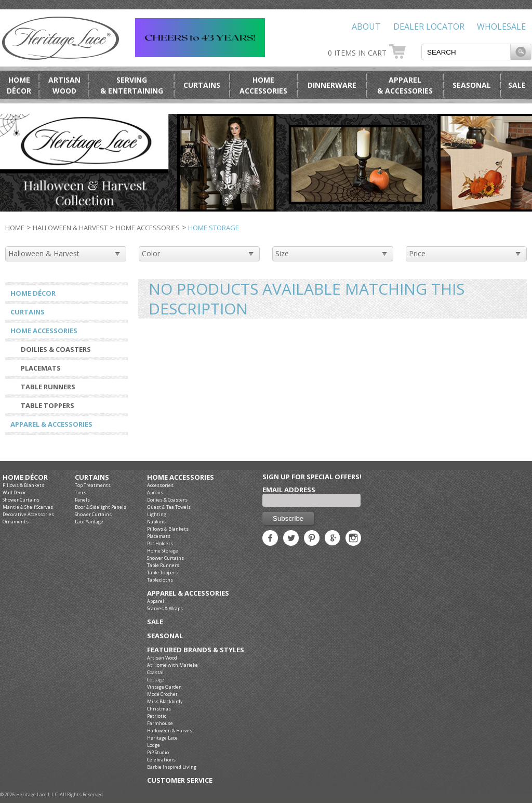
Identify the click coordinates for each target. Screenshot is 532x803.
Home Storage (163, 551)
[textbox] (466, 52)
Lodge (154, 745)
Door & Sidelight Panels (101, 507)
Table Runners (48, 387)
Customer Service (180, 780)
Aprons (155, 492)
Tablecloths (160, 580)
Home (15, 228)
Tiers (81, 492)
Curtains (202, 85)
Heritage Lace (162, 738)
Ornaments (16, 522)
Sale (517, 85)
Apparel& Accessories (405, 85)
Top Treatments (93, 485)
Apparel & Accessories (51, 424)
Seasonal (472, 85)
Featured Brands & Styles (196, 650)
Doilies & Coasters (56, 349)
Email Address (289, 490)
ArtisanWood (64, 85)
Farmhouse (160, 723)
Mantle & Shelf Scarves (28, 507)
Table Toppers (48, 405)
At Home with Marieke (172, 665)
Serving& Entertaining (132, 85)
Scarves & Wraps (165, 608)
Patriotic (157, 716)
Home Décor (33, 293)
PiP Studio (158, 752)
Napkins (156, 522)
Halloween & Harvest (70, 228)
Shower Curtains (21, 500)
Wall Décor (14, 492)
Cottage (156, 680)
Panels (82, 500)
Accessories (160, 485)
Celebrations (161, 760)
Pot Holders (160, 543)
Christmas (159, 709)
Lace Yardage (89, 522)
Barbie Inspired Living (172, 767)
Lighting (157, 514)
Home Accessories (148, 228)
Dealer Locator (429, 27)
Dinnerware (332, 85)
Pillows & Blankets (23, 485)
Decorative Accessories (28, 514)
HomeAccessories (263, 85)
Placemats (41, 368)
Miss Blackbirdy (165, 701)
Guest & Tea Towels (169, 507)
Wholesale (501, 27)
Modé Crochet (162, 694)
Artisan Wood (162, 658)
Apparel (156, 601)
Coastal (155, 672)
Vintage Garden (164, 687)
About (366, 27)
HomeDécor (19, 85)
